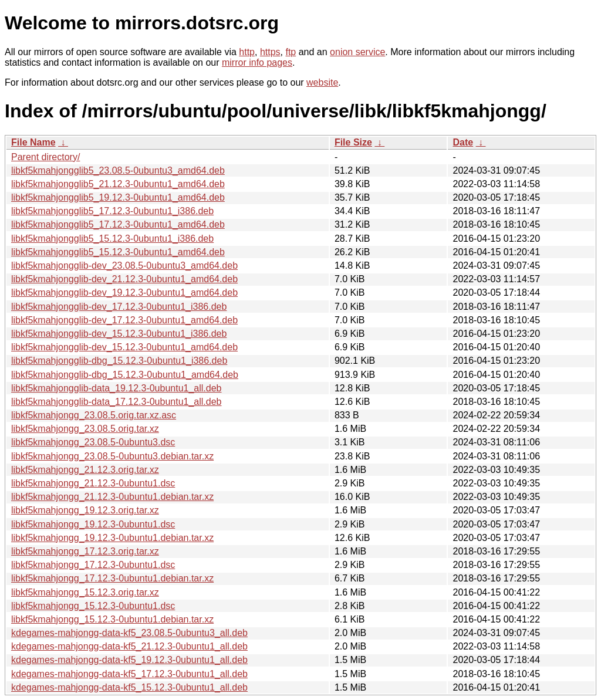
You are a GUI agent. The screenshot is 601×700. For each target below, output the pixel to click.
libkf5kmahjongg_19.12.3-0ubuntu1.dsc (93, 524)
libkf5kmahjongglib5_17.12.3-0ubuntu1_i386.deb (112, 211)
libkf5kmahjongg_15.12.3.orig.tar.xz (85, 592)
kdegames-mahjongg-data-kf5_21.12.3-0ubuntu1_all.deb (129, 646)
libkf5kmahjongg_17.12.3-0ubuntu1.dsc (93, 565)
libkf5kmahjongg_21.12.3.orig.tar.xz (85, 470)
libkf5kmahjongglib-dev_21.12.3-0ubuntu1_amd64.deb (124, 279)
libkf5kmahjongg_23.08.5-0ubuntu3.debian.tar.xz (112, 456)
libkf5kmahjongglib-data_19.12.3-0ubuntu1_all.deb (117, 388)
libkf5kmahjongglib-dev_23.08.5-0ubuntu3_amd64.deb (124, 266)
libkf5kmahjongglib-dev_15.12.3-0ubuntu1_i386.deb (119, 334)
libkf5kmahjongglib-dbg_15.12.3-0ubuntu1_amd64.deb (125, 375)
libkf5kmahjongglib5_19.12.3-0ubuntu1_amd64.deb (118, 197)
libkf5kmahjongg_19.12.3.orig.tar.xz (85, 510)
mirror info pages (257, 62)
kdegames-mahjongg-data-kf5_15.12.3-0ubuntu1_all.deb (129, 687)
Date (463, 142)
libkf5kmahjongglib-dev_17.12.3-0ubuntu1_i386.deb (119, 307)
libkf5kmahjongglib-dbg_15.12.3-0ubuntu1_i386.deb (119, 361)
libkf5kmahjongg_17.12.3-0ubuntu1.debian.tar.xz (112, 578)
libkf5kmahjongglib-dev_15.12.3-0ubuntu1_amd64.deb (124, 347)
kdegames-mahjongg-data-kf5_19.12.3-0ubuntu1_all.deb (129, 660)
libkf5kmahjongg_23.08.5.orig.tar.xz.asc (94, 415)
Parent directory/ (45, 157)
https (270, 52)
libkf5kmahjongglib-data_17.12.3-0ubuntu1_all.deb (117, 402)
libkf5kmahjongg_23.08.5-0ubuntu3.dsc (93, 442)
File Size (353, 142)
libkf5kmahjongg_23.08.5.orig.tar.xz (85, 429)
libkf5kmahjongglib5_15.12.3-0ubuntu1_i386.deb (112, 239)
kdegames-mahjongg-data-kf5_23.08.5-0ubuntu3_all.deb (129, 633)
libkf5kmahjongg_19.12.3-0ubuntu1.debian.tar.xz (112, 538)
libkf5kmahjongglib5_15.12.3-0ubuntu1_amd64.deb (118, 252)
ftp (291, 52)
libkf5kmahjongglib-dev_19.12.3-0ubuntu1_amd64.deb (124, 292)
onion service (357, 52)
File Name (33, 142)
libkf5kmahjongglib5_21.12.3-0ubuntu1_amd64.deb (118, 184)
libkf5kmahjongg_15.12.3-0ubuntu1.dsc (93, 606)
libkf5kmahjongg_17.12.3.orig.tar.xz (85, 551)
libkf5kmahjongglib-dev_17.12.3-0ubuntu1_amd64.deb (124, 320)
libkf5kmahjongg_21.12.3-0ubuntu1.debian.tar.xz (112, 497)
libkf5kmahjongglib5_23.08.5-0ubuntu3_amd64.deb (118, 170)
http (247, 52)
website (322, 82)
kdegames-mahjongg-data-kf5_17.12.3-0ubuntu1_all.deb (129, 674)
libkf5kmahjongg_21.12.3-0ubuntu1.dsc (93, 483)
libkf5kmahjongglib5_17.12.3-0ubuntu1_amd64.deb (118, 224)
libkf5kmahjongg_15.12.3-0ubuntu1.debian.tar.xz (112, 619)
